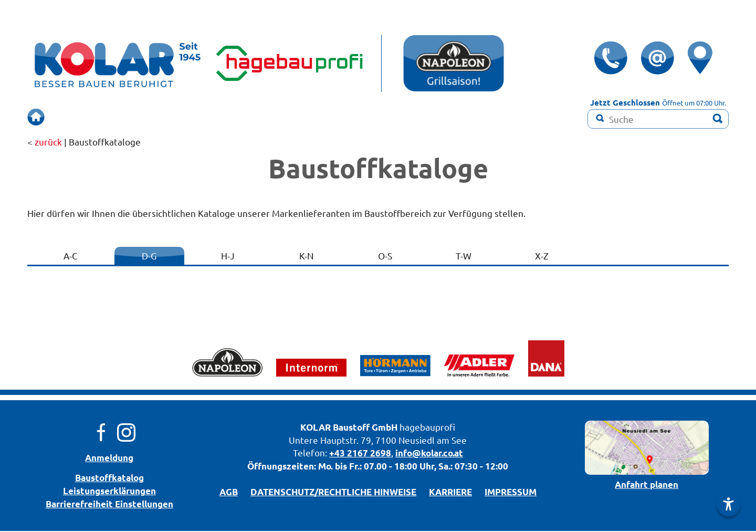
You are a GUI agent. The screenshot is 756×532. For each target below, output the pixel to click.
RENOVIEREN (349, 117)
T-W (464, 257)
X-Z (542, 257)
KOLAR (316, 428)
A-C (71, 257)
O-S (385, 257)
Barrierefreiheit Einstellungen (109, 505)
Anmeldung (109, 459)
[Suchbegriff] (658, 119)
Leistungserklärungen (109, 492)
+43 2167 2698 (360, 454)
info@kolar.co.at (429, 454)
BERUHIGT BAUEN (174, 117)
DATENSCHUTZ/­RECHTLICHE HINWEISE (333, 493)
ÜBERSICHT (86, 117)
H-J (228, 257)
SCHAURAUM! (268, 117)
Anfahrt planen (647, 486)
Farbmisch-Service (442, 117)
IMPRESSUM (511, 493)
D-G (149, 257)
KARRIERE (450, 493)
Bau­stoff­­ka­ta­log (109, 479)
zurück (48, 143)
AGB (229, 493)
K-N (306, 257)
